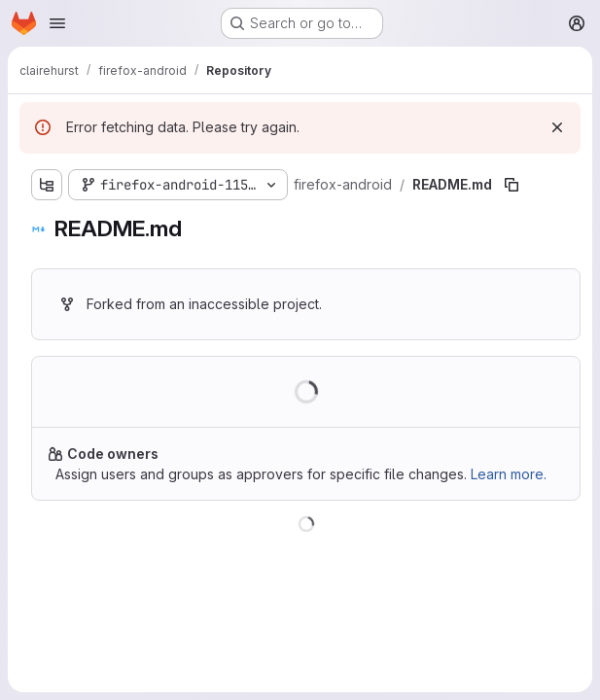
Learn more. (509, 474)
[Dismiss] (557, 127)
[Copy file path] (512, 185)
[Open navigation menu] (57, 23)
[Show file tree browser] (47, 185)
